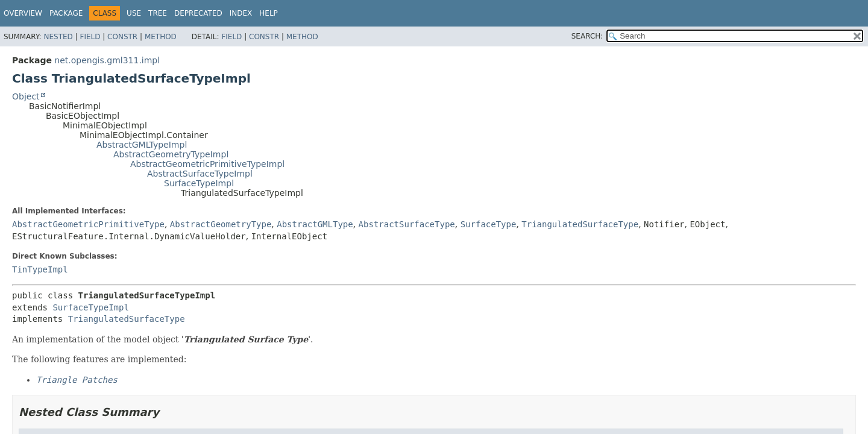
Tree (158, 13)
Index (241, 13)
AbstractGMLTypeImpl (142, 145)
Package (66, 13)
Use (134, 13)
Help (269, 13)
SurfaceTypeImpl (199, 183)
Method (161, 37)
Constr (122, 37)
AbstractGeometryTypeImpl (171, 154)
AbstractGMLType (315, 224)
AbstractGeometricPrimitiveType (88, 224)
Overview (23, 13)
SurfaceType (489, 224)
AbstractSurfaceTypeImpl (200, 174)
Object (26, 96)
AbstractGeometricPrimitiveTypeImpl (207, 164)
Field (90, 37)
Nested (58, 37)
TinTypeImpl (40, 269)
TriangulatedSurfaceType (580, 224)
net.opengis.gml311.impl (107, 60)
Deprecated (198, 13)
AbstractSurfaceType (407, 224)
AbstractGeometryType (221, 224)
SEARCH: (587, 36)
